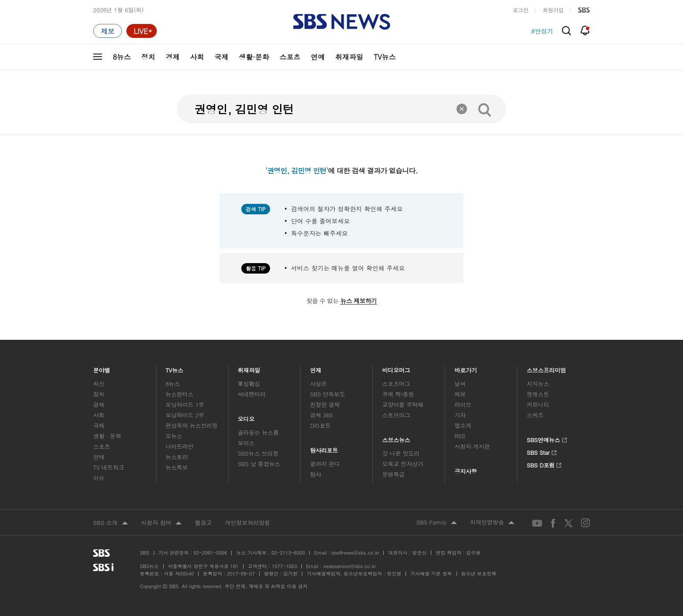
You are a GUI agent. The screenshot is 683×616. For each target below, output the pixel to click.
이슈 (99, 478)
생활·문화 (254, 57)
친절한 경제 (325, 404)
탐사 (316, 474)
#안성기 (542, 31)
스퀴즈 (535, 415)
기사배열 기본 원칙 (431, 574)
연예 (318, 57)
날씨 (460, 384)
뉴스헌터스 (179, 394)
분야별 (102, 368)
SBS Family (437, 523)
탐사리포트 (324, 448)
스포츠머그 (396, 384)
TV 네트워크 (109, 467)
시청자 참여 (161, 523)
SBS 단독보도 (328, 394)
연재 (316, 368)
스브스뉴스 (397, 438)
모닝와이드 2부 (185, 415)
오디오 (246, 417)
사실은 (319, 384)
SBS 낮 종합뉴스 (259, 464)
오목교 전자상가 (403, 464)
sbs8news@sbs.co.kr (355, 553)
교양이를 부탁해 (403, 404)
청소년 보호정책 (479, 574)
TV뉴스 (385, 57)
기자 (460, 415)
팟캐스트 (538, 394)
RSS (460, 436)
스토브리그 (396, 415)
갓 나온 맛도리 (401, 453)
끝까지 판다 (325, 464)
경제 (172, 57)
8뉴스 (122, 57)
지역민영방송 (492, 523)
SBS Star (542, 451)
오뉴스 (174, 436)
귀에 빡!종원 (398, 394)
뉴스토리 (177, 457)
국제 (221, 57)
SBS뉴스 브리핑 (258, 453)
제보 (460, 394)
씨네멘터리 (252, 394)
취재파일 (349, 57)
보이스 (246, 443)
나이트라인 (179, 446)
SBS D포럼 (544, 464)
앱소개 (463, 425)
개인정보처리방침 (247, 523)
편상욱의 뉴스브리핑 (192, 425)
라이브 (463, 404)
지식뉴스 (538, 384)
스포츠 (290, 57)
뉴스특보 (177, 467)
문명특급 (394, 474)
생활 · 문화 (107, 436)
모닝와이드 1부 (185, 404)
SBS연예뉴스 (547, 439)
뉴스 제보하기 (358, 301)
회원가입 (553, 10)
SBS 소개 (111, 523)
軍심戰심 (249, 384)
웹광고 (203, 523)
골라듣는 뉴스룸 (258, 432)
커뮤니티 (538, 404)
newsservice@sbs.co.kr (349, 566)
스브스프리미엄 (546, 368)
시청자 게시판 (472, 446)
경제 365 (321, 415)
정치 (148, 57)
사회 (197, 57)
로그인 (521, 10)
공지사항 (465, 471)
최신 (99, 384)
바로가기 (466, 368)
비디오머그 (397, 368)
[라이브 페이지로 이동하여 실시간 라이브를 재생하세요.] (142, 31)
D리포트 (321, 425)
